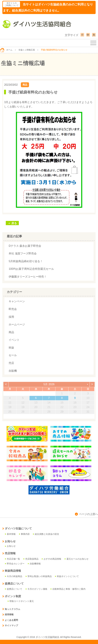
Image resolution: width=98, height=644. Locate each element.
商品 (25, 85)
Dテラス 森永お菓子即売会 (25, 246)
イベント (14, 340)
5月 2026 (49, 384)
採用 (11, 317)
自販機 (13, 371)
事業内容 (24, 534)
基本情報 (10, 534)
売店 (11, 363)
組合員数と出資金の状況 (46, 534)
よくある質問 (10, 620)
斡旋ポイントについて (67, 576)
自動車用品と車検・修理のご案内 (68, 589)
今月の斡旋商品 (14, 576)
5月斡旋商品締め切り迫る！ (26, 261)
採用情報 (8, 615)
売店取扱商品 (31, 559)
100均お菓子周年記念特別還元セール (31, 269)
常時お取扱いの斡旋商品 (39, 576)
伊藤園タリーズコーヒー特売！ (28, 277)
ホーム (6, 50)
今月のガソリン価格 (37, 589)
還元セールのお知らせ (77, 559)
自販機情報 (34, 564)
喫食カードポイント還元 (21, 601)
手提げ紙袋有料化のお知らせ (33, 92)
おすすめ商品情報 (52, 559)
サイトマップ (10, 625)
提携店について (14, 589)
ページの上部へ (86, 514)
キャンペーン (17, 301)
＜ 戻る (12, 223)
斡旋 (11, 348)
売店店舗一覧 (13, 559)
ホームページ (17, 324)
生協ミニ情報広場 (27, 50)
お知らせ (10, 546)
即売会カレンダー (15, 564)
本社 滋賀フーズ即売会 (23, 253)
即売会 (13, 309)
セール (13, 355)
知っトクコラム (11, 609)
